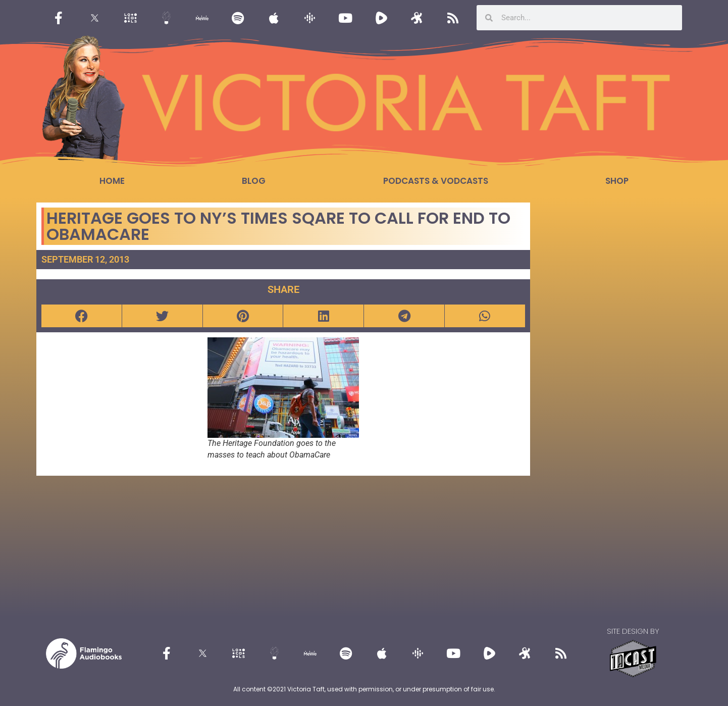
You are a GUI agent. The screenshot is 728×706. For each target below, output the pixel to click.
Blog (254, 181)
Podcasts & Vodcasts (436, 181)
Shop (617, 181)
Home (112, 181)
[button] (82, 316)
